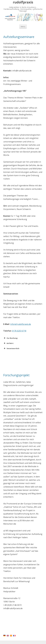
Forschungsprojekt (16, 375)
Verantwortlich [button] (11, 348)
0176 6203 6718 (19, 331)
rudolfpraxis (23, 2)
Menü (23, 27)
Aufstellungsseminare (19, 37)
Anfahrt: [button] (9, 343)
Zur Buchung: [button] (11, 338)
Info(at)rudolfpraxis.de (21, 324)
